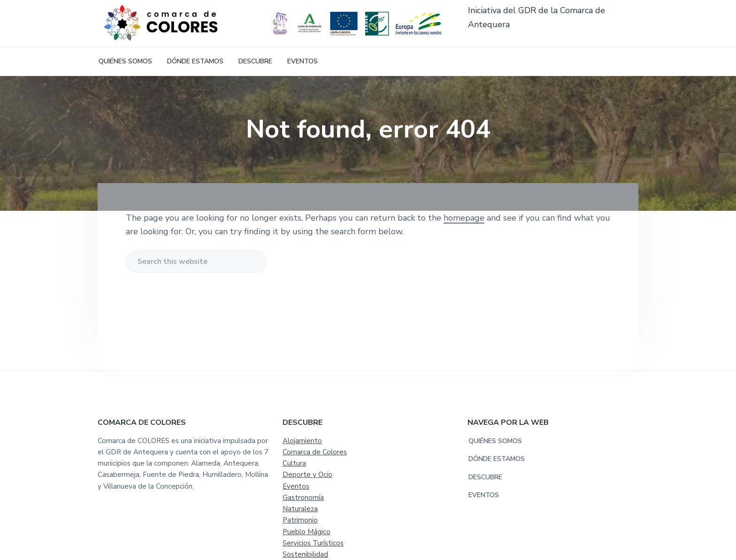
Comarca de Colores (315, 452)
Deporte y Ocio (307, 475)
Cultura (294, 463)
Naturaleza (300, 509)
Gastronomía (303, 498)
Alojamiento (302, 441)
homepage (464, 218)
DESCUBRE (485, 477)
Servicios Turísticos (313, 543)
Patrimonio (300, 520)
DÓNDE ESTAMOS (497, 459)
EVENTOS (484, 495)
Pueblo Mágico (307, 532)
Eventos (296, 486)
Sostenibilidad (305, 554)
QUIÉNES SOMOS (495, 441)
